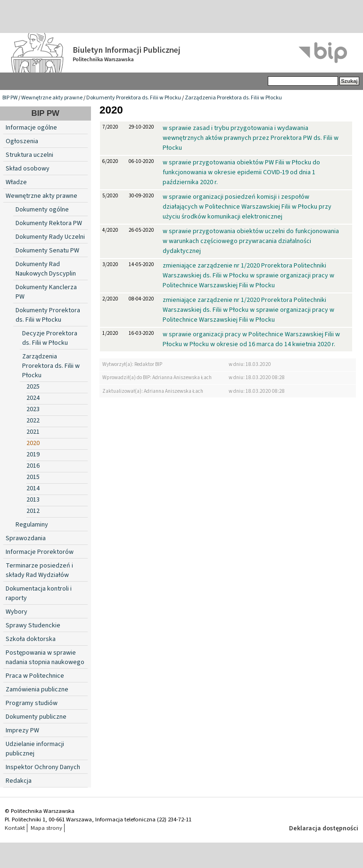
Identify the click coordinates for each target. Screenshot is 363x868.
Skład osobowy (28, 169)
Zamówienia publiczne (37, 690)
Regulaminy (32, 525)
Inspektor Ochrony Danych (43, 767)
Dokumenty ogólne (42, 210)
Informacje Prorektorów (40, 552)
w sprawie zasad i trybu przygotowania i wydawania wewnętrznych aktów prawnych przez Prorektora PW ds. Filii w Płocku (251, 138)
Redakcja (19, 781)
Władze (16, 182)
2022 (33, 421)
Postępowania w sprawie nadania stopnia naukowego (45, 657)
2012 (33, 511)
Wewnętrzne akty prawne (52, 98)
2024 (33, 398)
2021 (33, 432)
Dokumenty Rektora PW (49, 223)
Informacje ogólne (31, 128)
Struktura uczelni (29, 155)
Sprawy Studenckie (33, 625)
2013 (33, 500)
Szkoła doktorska (31, 639)
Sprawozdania (26, 538)
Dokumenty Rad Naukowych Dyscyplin (46, 269)
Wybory (16, 612)
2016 (33, 466)
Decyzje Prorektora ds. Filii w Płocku (50, 338)
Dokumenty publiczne (36, 717)
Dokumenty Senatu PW (47, 251)
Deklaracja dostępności (324, 828)
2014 (33, 488)
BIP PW (10, 98)
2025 (33, 387)
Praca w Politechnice (35, 676)
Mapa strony (46, 828)
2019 (33, 454)
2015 (33, 477)
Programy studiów (32, 703)
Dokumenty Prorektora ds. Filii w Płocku (134, 98)
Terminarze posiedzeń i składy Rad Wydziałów (39, 570)
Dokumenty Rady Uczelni (50, 237)
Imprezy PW (22, 730)
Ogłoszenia (22, 141)
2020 (33, 443)
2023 (33, 409)
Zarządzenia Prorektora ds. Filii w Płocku (233, 98)
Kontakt (15, 828)
